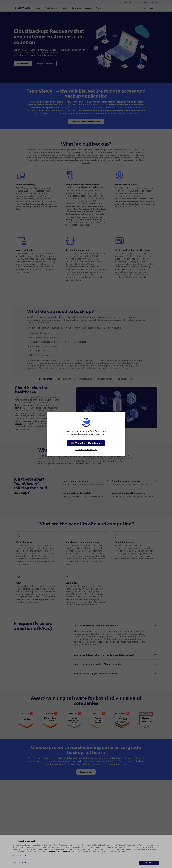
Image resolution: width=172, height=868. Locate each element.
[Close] (123, 414)
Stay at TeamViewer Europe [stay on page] (86, 450)
